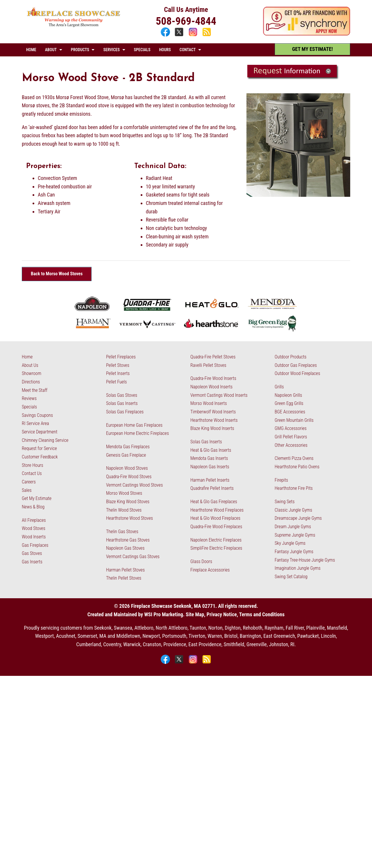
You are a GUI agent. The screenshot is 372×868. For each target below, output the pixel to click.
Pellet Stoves (118, 365)
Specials (29, 407)
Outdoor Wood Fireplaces (297, 373)
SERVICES (111, 50)
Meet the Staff (35, 390)
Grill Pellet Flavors (291, 437)
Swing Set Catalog (291, 577)
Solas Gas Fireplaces (125, 412)
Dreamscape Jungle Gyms (298, 518)
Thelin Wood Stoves (124, 510)
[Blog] (207, 36)
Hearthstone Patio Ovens (297, 467)
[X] (180, 36)
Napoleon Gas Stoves (125, 548)
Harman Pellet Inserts (210, 480)
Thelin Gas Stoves (122, 532)
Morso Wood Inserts (209, 403)
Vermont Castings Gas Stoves (133, 557)
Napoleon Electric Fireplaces (216, 540)
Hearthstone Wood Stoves (129, 518)
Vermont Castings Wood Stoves (134, 485)
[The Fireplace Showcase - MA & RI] (74, 25)
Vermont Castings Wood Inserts (219, 395)
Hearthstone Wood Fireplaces (217, 510)
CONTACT (188, 50)
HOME (31, 50)
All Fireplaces (34, 520)
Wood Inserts (34, 537)
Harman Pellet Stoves (125, 570)
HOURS (165, 50)
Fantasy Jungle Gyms (294, 552)
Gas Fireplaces (35, 545)
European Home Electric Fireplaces (137, 433)
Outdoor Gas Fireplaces (296, 365)
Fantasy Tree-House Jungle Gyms (305, 560)
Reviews (29, 398)
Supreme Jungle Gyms (295, 535)
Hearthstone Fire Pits (294, 488)
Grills (279, 387)
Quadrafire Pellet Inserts (212, 488)
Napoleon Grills (288, 395)
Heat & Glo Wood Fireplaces (215, 518)
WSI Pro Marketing (164, 614)
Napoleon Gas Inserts (210, 467)
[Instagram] (194, 36)
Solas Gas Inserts (122, 403)
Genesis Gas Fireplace (126, 455)
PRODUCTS (80, 50)
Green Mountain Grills (294, 420)
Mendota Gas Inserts (209, 458)
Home (27, 357)
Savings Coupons (37, 415)
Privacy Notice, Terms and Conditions (246, 614)
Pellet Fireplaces (121, 357)
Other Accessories (291, 445)
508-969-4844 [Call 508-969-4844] (186, 21)
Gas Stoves (32, 553)
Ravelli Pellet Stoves (208, 365)
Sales (27, 490)
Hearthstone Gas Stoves (128, 540)
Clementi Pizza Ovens (294, 458)
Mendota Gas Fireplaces (128, 447)
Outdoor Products (290, 357)
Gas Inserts (32, 562)
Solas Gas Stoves (122, 395)
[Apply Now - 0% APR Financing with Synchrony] (307, 34)
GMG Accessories (291, 428)
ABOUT (51, 50)
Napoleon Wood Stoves (127, 468)
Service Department (40, 432)
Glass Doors (201, 561)
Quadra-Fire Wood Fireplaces (216, 527)
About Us (30, 365)
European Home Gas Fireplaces (134, 425)
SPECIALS (142, 50)
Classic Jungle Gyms (293, 510)
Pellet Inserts (118, 373)
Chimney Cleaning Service (45, 440)
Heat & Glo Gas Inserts (211, 450)
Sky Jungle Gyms (290, 543)
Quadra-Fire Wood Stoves (129, 477)
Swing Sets (285, 502)
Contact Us (32, 473)
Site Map (195, 614)
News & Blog (33, 507)
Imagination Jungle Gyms (298, 568)
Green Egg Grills (289, 403)
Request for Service (39, 448)
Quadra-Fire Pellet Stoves (213, 357)
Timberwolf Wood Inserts (213, 412)
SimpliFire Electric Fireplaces (216, 548)
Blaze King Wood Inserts (212, 428)
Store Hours (33, 465)
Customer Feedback (40, 457)
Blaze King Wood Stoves (128, 502)
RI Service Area (35, 423)
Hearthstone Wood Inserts (214, 420)
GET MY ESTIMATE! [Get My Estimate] (312, 49)
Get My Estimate (37, 498)
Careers (29, 482)
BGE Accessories (290, 412)
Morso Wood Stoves (124, 493)
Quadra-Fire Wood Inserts (213, 378)
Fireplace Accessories (210, 570)
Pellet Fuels (116, 382)
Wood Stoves (34, 528)
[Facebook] (166, 36)
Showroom (32, 373)
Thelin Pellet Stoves (124, 578)
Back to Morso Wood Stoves (57, 274)
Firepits (281, 480)
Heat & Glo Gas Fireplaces (214, 502)
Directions (31, 382)
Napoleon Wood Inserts (211, 387)
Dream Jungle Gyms (293, 527)
